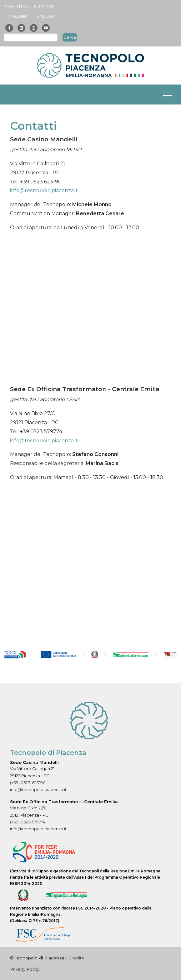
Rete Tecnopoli (38, 6)
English (46, 16)
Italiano (18, 16)
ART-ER (11, 6)
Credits (76, 958)
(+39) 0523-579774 (28, 822)
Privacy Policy (25, 969)
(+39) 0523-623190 (28, 783)
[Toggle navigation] (168, 95)
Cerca (70, 37)
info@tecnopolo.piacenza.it (44, 190)
